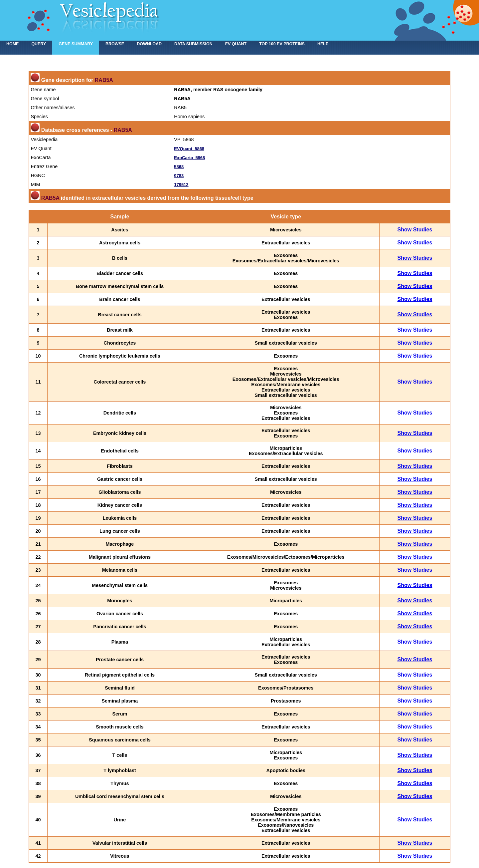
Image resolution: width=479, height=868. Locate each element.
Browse (115, 44)
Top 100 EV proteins (282, 44)
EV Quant (236, 44)
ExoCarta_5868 (189, 158)
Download (149, 44)
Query (39, 44)
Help (323, 44)
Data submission (193, 44)
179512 (181, 185)
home (12, 44)
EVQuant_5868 (189, 149)
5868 (179, 167)
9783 (179, 176)
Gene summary (76, 44)
